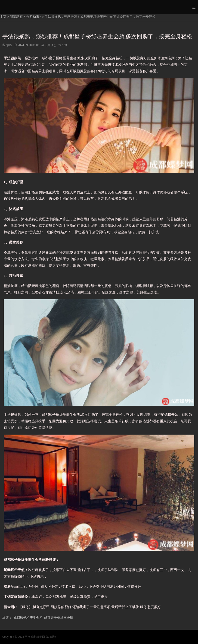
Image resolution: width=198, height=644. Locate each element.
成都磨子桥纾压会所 (59, 618)
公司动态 (33, 17)
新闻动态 (16, 17)
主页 (3, 17)
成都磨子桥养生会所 (28, 618)
